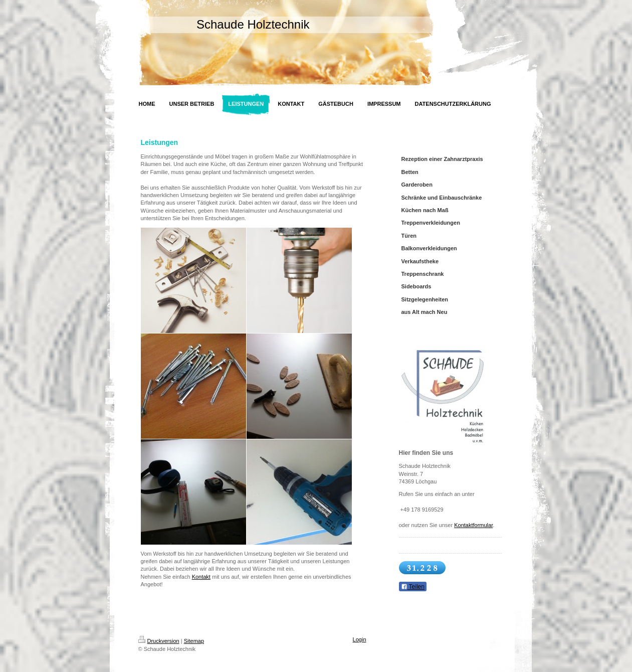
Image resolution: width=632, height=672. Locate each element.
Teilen (413, 587)
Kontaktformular (473, 525)
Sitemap (194, 641)
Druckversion (159, 641)
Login (360, 639)
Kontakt (201, 577)
